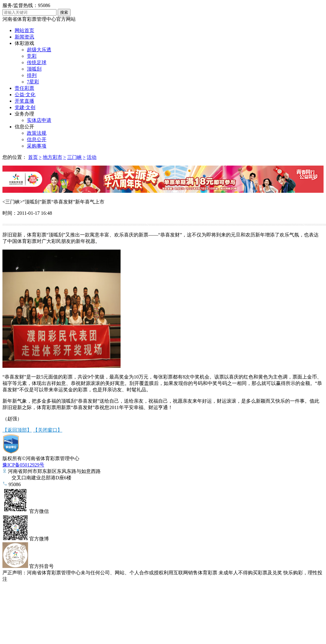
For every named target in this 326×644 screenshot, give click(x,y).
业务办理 (24, 114)
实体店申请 (39, 120)
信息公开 (24, 127)
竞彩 (32, 56)
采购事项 (37, 146)
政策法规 (37, 133)
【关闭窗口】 (48, 430)
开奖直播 (24, 101)
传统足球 (37, 62)
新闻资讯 (24, 37)
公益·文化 (25, 95)
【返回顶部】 (17, 430)
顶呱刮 (34, 69)
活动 (92, 157)
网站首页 (24, 30)
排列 (32, 75)
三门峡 (74, 157)
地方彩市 (53, 157)
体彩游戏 (24, 43)
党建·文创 (25, 107)
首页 (33, 157)
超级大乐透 (39, 50)
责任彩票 (24, 88)
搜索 (64, 12)
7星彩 (33, 82)
